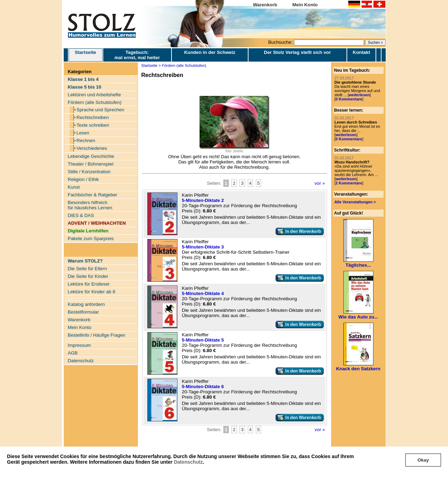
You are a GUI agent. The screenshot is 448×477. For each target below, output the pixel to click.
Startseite (86, 55)
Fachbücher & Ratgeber (93, 195)
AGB (73, 353)
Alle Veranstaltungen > (355, 202)
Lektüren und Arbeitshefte (94, 95)
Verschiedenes (92, 148)
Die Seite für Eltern (87, 269)
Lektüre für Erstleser (89, 284)
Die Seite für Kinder (88, 276)
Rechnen (86, 141)
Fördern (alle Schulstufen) (95, 102)
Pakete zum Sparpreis (91, 238)
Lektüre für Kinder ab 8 (92, 292)
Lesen (83, 133)
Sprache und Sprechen (100, 110)
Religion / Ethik (83, 179)
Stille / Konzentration (89, 172)
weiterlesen (359, 95)
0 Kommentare (349, 99)
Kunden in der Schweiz (210, 52)
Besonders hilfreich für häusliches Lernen (90, 205)
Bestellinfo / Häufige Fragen (97, 335)
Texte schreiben (93, 125)
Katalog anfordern (86, 304)
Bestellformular (83, 312)
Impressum (79, 345)
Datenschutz (188, 462)
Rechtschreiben (93, 117)
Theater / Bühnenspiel (91, 164)
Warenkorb (265, 5)
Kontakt (362, 52)
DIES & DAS (81, 215)
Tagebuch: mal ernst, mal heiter (137, 55)
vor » (320, 183)
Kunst (74, 187)
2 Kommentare (349, 183)
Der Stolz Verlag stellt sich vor (297, 52)
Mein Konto (305, 5)
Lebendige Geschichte (91, 156)
